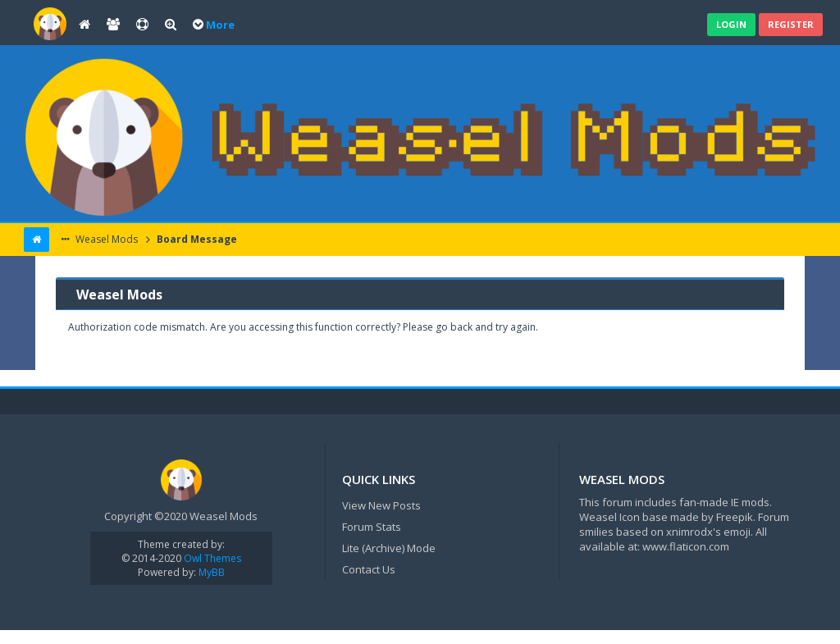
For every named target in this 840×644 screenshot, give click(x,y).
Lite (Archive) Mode (389, 548)
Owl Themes (211, 558)
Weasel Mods (105, 239)
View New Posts (381, 505)
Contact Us (369, 569)
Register (791, 24)
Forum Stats (372, 527)
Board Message (196, 239)
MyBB (212, 572)
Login (731, 24)
